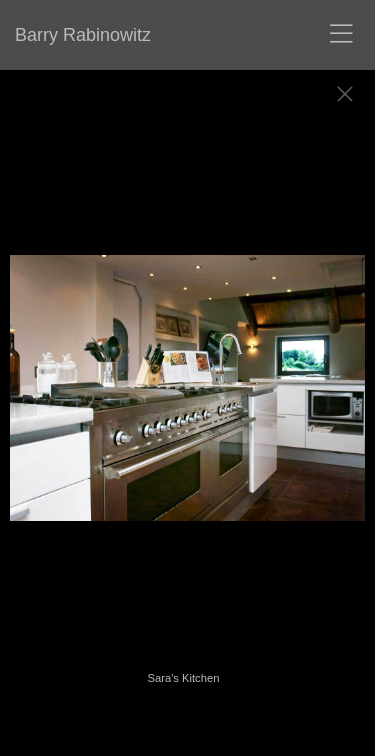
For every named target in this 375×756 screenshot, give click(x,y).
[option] (187, 398)
